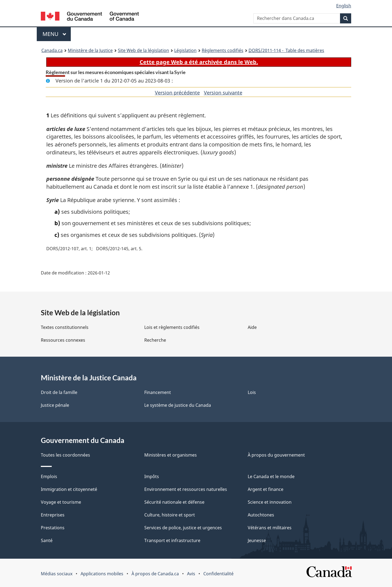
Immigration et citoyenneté (69, 489)
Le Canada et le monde (271, 476)
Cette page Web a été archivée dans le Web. (199, 62)
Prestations (53, 528)
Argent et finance (266, 489)
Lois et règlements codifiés (172, 327)
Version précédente (177, 93)
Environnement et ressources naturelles (186, 489)
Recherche (155, 340)
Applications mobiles (102, 574)
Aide (252, 327)
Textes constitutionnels (65, 327)
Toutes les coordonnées (65, 455)
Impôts (152, 476)
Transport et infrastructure (172, 540)
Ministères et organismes (171, 455)
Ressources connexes (63, 340)
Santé (47, 540)
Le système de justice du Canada (178, 405)
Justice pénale (55, 405)
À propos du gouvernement (276, 455)
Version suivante (223, 93)
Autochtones (261, 515)
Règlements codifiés (223, 50)
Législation (185, 50)
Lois (252, 392)
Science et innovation (270, 502)
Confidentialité (218, 574)
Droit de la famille (59, 392)
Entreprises (53, 515)
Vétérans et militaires (270, 528)
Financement (158, 392)
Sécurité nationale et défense (174, 502)
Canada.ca (52, 50)
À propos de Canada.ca (155, 574)
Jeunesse (257, 540)
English (344, 6)
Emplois (49, 476)
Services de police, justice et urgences (183, 528)
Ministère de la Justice (90, 50)
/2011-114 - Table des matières (286, 50)
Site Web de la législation (143, 50)
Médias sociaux (57, 574)
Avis (191, 574)
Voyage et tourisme (61, 502)
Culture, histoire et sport (170, 515)
